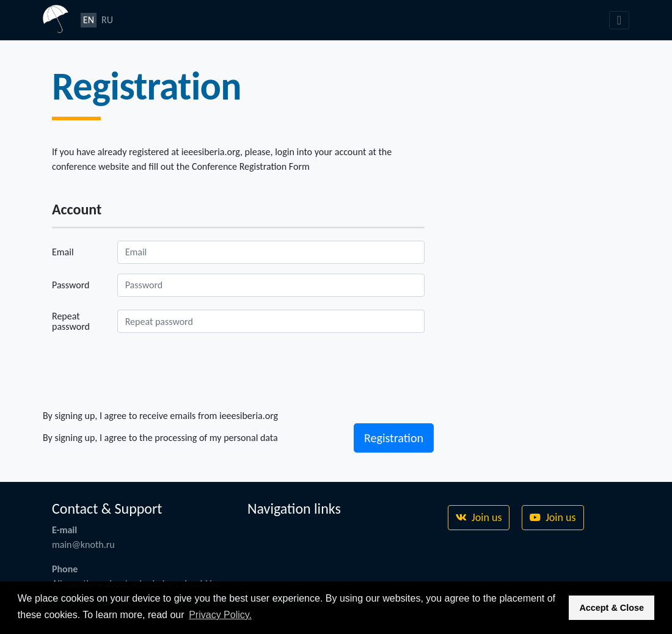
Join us (479, 517)
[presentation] (145, 370)
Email (63, 252)
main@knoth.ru (83, 545)
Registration (394, 438)
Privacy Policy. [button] (220, 615)
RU (107, 20)
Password (71, 285)
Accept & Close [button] (612, 608)
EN (89, 20)
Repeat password (71, 322)
